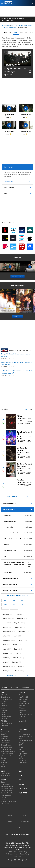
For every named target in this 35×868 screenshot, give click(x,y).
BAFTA (3, 797)
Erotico (5, 636)
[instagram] (11, 860)
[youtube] (19, 860)
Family (16, 636)
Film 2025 (4, 719)
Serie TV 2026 (23, 699)
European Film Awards (8, 802)
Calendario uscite (7, 699)
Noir (17, 653)
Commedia (18, 627)
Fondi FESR (17, 856)
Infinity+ (21, 747)
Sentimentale (6, 666)
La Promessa (5, 741)
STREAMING (23, 730)
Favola (4, 645)
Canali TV (4, 765)
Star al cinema (6, 773)
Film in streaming (7, 723)
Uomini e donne (6, 743)
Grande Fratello (6, 745)
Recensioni (5, 710)
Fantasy (20, 640)
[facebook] (8, 860)
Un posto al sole (6, 749)
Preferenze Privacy (12, 854)
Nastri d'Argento (6, 795)
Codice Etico (12, 852)
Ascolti (3, 767)
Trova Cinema (6, 697)
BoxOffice (4, 701)
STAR (3, 771)
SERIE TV (22, 693)
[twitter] (26, 860)
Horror (16, 649)
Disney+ (21, 743)
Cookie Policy (25, 854)
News (3, 712)
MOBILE (21, 784)
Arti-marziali (6, 619)
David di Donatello (7, 793)
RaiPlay (21, 758)
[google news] (15, 860)
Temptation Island (7, 747)
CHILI (20, 749)
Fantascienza (6, 640)
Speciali (21, 719)
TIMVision (22, 752)
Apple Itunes (23, 754)
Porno (4, 662)
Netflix (21, 738)
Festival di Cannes (7, 789)
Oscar (3, 782)
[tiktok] (23, 860)
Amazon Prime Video (25, 741)
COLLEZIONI (23, 789)
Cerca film (4, 725)
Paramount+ (23, 762)
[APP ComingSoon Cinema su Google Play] (24, 838)
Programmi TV (6, 762)
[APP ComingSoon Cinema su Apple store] (11, 838)
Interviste (4, 715)
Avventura (20, 619)
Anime (19, 614)
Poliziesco (16, 658)
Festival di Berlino (7, 791)
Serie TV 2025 (23, 697)
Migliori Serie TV (24, 704)
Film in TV (4, 704)
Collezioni (4, 706)
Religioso (15, 662)
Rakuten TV (22, 760)
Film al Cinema (6, 695)
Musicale (5, 653)
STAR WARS (23, 793)
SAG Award (5, 804)
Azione (5, 623)
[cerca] (33, 3)
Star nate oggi (6, 776)
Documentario (7, 632)
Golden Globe (6, 784)
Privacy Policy (23, 852)
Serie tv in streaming (25, 715)
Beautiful (4, 738)
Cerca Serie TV (24, 701)
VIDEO (21, 776)
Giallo (15, 645)
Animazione (6, 614)
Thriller (5, 671)
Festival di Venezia (7, 786)
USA (31, 410)
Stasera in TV (5, 732)
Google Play (23, 756)
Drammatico (22, 632)
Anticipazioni (5, 736)
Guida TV (22, 717)
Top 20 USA (22, 706)
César (3, 799)
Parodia (5, 658)
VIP (20, 780)
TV (2, 730)
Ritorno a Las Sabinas (8, 752)
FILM (3, 693)
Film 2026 (4, 721)
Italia (26, 410)
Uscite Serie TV (24, 710)
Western (17, 671)
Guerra (4, 649)
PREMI (3, 780)
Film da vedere (6, 717)
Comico (5, 627)
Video (3, 708)
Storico (20, 666)
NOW (20, 745)
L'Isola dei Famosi (7, 754)
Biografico (17, 623)
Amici (3, 760)
